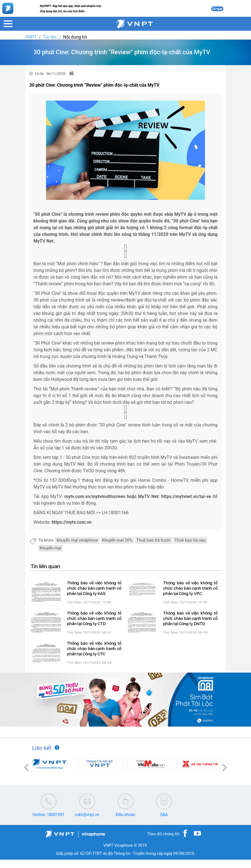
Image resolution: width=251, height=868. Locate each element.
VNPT (31, 37)
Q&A (164, 815)
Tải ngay (217, 9)
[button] (26, 768)
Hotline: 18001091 (49, 815)
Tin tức (50, 37)
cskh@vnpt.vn (87, 815)
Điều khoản (126, 815)
